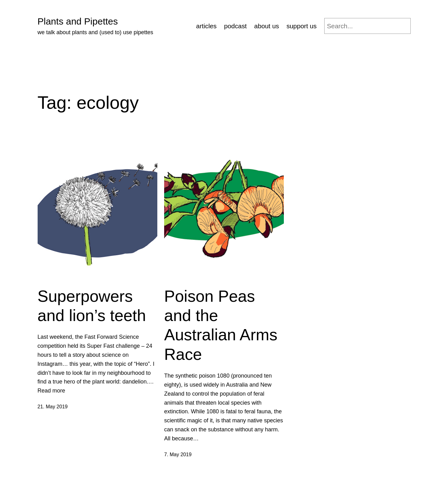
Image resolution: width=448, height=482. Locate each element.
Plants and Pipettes (78, 21)
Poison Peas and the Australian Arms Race (221, 325)
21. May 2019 (53, 407)
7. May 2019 (178, 454)
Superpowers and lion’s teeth (92, 306)
